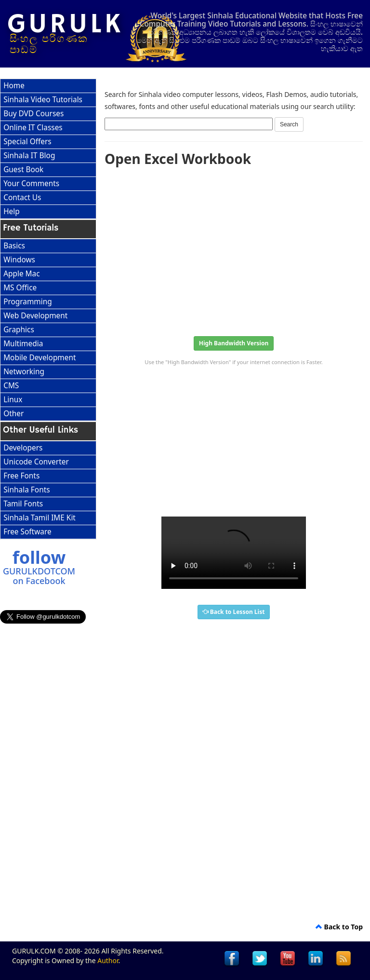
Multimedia (23, 344)
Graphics (19, 330)
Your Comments (31, 184)
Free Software (27, 532)
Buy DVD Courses (33, 114)
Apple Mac (21, 274)
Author (108, 960)
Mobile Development (40, 358)
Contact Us (22, 197)
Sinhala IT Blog (29, 156)
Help (12, 211)
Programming (28, 302)
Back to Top (339, 927)
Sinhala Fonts (26, 490)
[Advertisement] (234, 248)
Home (14, 86)
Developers (23, 448)
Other (13, 414)
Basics (14, 246)
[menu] (48, 149)
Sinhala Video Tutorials (43, 100)
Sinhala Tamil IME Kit (40, 518)
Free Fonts (21, 476)
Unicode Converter (36, 462)
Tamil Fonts (23, 504)
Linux (13, 400)
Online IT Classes (33, 128)
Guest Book (23, 170)
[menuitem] (48, 86)
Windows (19, 260)
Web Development (35, 316)
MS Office (20, 288)
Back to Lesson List (234, 612)
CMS (11, 386)
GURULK (65, 25)
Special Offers (27, 142)
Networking (24, 372)
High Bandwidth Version (234, 343)
